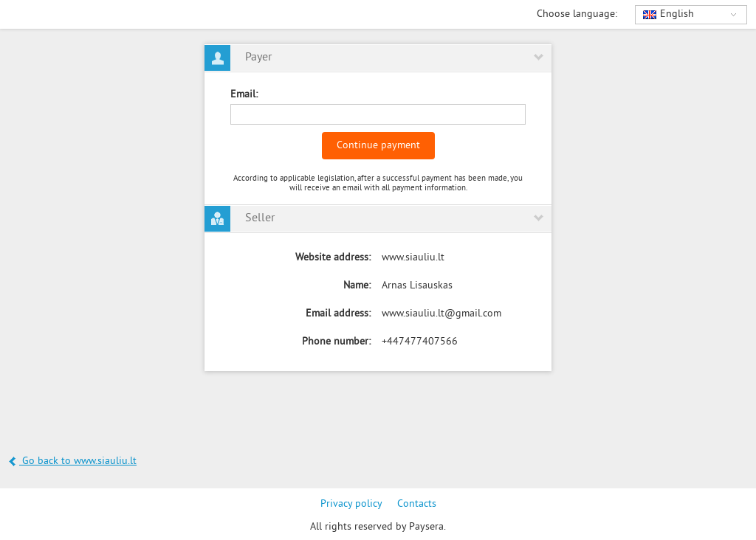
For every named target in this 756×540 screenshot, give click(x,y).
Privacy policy (351, 504)
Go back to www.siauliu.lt (73, 461)
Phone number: (336, 342)
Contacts (417, 504)
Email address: (338, 314)
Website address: (333, 258)
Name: (357, 286)
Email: (244, 95)
